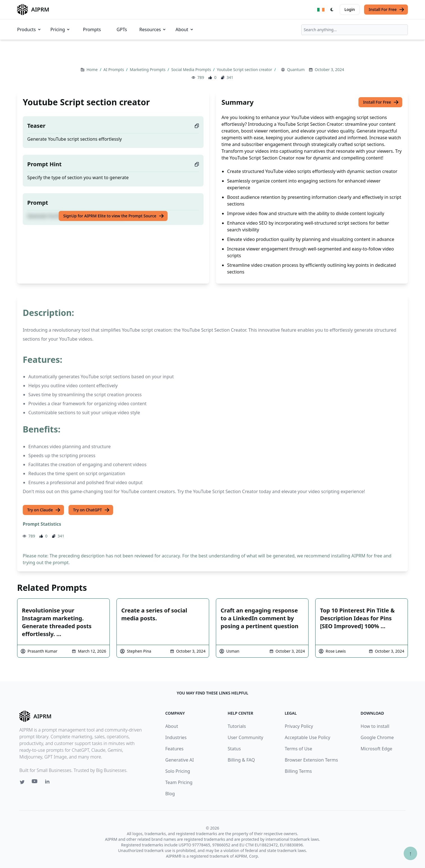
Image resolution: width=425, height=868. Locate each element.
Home (92, 70)
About (185, 29)
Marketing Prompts (148, 70)
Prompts (92, 29)
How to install (375, 726)
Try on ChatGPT (91, 510)
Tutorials (237, 726)
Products (29, 29)
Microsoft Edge (377, 749)
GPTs (122, 29)
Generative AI (180, 760)
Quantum (296, 70)
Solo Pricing (178, 771)
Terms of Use (298, 749)
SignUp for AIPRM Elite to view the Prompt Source (114, 216)
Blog (170, 794)
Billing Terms (298, 771)
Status (234, 749)
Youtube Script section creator (245, 70)
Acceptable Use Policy (307, 737)
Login (350, 9)
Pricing (61, 29)
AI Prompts (114, 70)
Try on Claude (44, 510)
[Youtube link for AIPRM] (35, 783)
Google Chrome (377, 737)
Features (174, 749)
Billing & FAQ (241, 760)
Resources (153, 29)
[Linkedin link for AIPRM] (49, 783)
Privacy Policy (299, 726)
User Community (245, 737)
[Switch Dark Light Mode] (332, 10)
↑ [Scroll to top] (410, 853)
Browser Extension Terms (311, 760)
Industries (176, 737)
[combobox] (355, 30)
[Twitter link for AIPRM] (22, 782)
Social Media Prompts (192, 70)
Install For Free (387, 10)
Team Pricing (179, 782)
